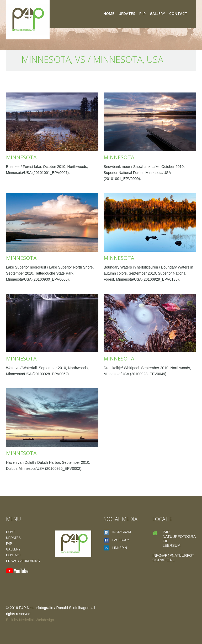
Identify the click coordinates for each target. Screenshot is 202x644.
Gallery (157, 14)
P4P (142, 14)
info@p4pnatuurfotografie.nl (173, 558)
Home (109, 14)
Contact (178, 14)
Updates (127, 14)
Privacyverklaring (23, 561)
